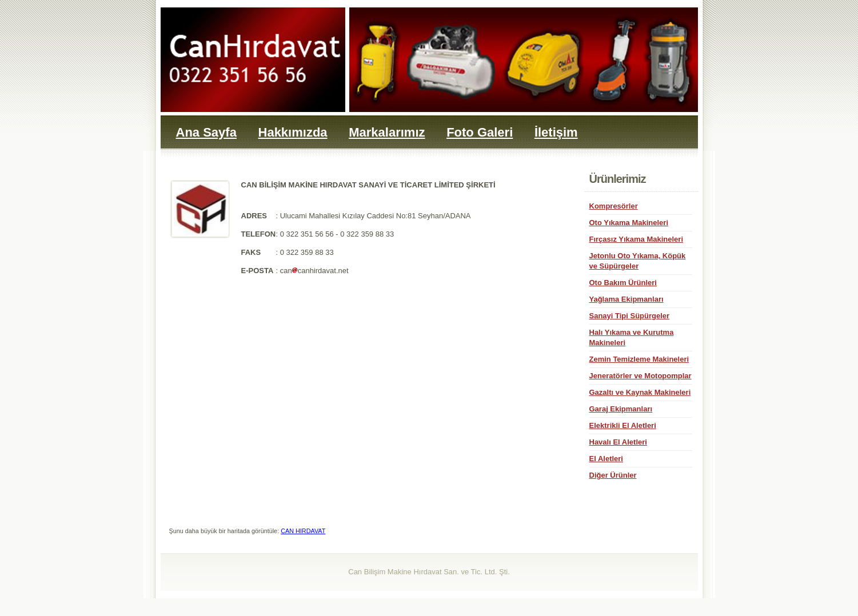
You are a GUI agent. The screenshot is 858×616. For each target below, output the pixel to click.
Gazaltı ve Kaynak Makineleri (640, 392)
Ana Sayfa (206, 132)
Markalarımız (387, 132)
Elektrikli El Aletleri (623, 425)
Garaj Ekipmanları (621, 409)
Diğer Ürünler (613, 475)
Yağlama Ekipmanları (626, 299)
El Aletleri (606, 459)
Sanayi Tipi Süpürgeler (630, 316)
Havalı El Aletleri (618, 442)
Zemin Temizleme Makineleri (639, 359)
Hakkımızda (293, 132)
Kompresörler (614, 206)
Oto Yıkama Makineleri (629, 223)
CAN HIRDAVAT (303, 531)
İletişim (556, 132)
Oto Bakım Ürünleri (623, 283)
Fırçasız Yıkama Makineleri (636, 239)
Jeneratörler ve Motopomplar (640, 376)
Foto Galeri (480, 132)
